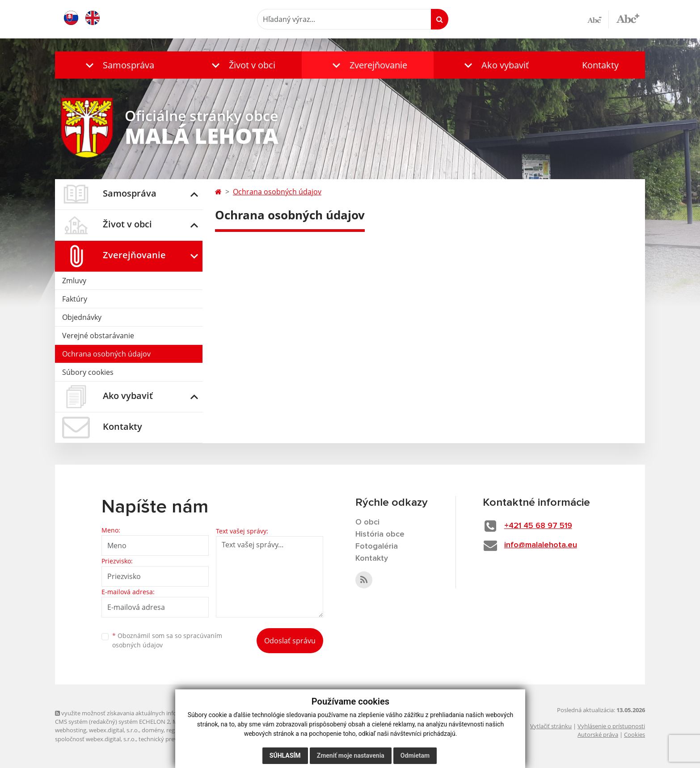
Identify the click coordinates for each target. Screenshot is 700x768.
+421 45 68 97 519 (538, 526)
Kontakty (600, 65)
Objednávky (82, 317)
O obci (367, 522)
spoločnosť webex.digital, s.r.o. (95, 739)
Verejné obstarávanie (98, 336)
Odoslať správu (290, 641)
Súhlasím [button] (285, 755)
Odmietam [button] (415, 755)
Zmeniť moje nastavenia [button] (350, 755)
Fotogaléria (377, 546)
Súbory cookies (88, 372)
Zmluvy (74, 281)
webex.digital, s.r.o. (114, 730)
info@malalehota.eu (541, 545)
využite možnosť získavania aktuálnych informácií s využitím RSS (143, 713)
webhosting (71, 730)
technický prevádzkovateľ (173, 739)
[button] (118, 65)
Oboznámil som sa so (167, 640)
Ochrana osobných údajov (106, 354)
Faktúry (75, 299)
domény (153, 730)
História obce (380, 534)
